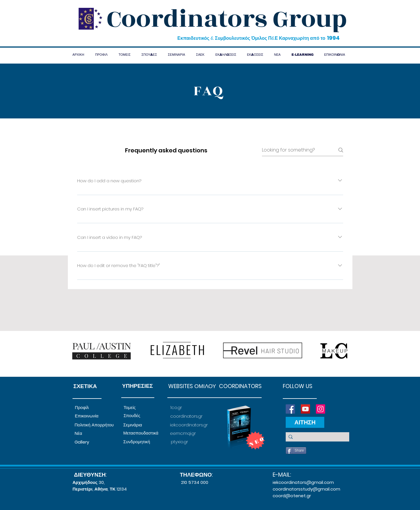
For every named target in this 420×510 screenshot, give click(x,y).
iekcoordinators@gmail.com (303, 482)
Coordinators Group (227, 19)
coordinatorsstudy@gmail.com (306, 489)
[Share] (296, 450)
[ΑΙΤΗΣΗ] (305, 422)
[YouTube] (305, 409)
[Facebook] (290, 409)
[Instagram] (321, 409)
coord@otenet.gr (292, 496)
